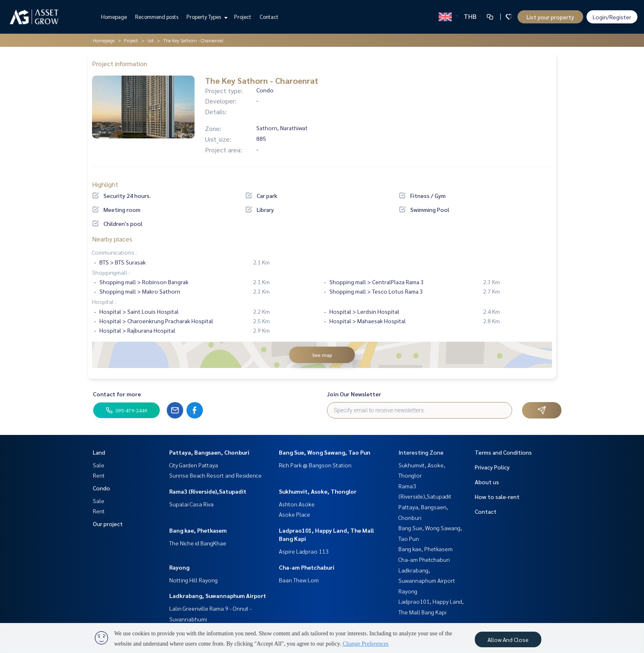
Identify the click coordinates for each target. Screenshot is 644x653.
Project (243, 17)
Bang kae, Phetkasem (198, 530)
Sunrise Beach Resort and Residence (215, 475)
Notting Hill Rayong (193, 580)
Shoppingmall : (111, 272)
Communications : (114, 252)
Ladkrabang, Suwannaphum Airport (218, 596)
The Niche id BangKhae (198, 543)
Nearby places (112, 239)
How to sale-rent (497, 497)
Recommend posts (157, 17)
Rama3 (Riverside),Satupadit (208, 491)
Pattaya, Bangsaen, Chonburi (209, 452)
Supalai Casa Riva (191, 504)
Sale (99, 465)
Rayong (179, 567)
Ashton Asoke (297, 504)
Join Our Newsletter (354, 394)
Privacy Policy (492, 467)
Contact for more (117, 394)
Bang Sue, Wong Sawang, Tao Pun (325, 452)
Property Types (206, 17)
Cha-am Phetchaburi (307, 567)
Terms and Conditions (503, 452)
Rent (99, 475)
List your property (550, 17)
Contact (269, 17)
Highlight (105, 184)
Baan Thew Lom (299, 580)
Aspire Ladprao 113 (304, 551)
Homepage (114, 17)
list (151, 40)
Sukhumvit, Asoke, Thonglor (318, 491)
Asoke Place (294, 514)
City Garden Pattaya (194, 465)
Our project (108, 524)
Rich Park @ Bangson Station (315, 465)
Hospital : (104, 301)
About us (487, 482)
